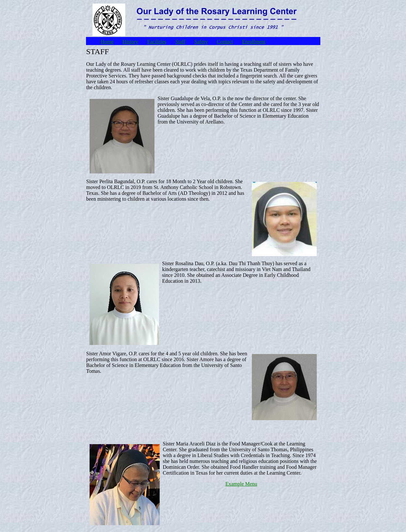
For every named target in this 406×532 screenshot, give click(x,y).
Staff (180, 42)
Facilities (157, 42)
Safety (201, 42)
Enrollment (254, 42)
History (130, 42)
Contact (225, 42)
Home (107, 42)
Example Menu (241, 484)
